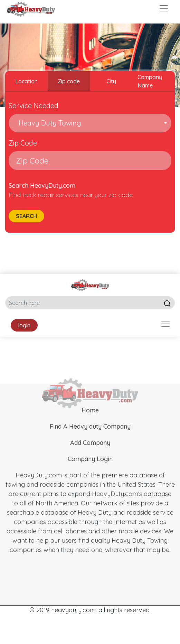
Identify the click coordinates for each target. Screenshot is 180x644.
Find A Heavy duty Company (90, 437)
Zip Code (23, 143)
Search (26, 216)
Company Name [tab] (150, 81)
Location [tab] (26, 81)
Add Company (90, 453)
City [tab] (111, 81)
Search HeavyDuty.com (42, 185)
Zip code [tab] (69, 81)
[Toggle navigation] (164, 8)
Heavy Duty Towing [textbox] (48, 123)
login (24, 325)
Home (90, 421)
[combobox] (90, 123)
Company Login (90, 469)
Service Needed (34, 106)
